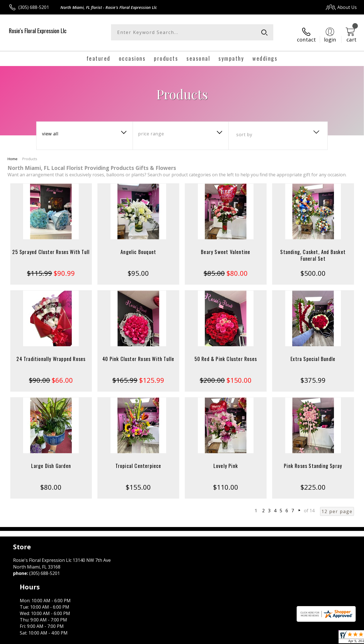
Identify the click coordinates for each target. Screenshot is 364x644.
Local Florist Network (307, 638)
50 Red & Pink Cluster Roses (226, 354)
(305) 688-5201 (34, 7)
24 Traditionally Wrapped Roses (51, 354)
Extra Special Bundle (313, 354)
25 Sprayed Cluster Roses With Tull (51, 247)
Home (13, 154)
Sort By (244, 130)
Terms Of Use (235, 638)
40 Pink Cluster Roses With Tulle (138, 354)
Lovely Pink (226, 461)
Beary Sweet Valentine (226, 247)
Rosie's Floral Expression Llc (38, 31)
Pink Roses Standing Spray (313, 461)
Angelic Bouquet (138, 247)
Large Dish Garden (51, 461)
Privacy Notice (267, 638)
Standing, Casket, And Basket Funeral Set (313, 251)
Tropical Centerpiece (138, 461)
